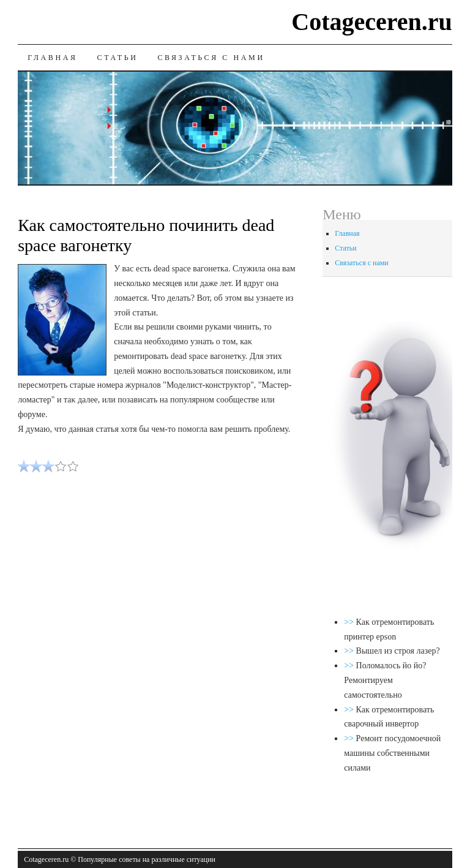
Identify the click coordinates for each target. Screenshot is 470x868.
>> (350, 622)
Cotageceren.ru (372, 22)
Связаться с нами (211, 58)
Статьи (118, 58)
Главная (52, 58)
